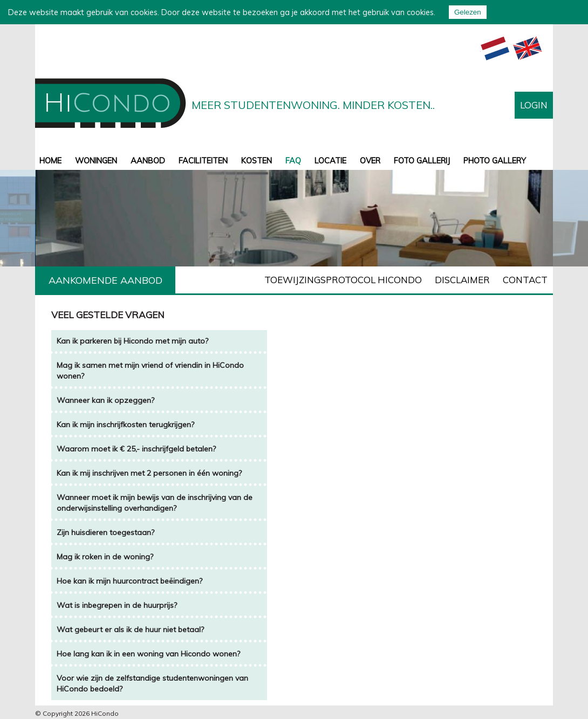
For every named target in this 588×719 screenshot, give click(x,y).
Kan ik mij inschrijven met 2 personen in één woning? (149, 473)
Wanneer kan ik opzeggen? (105, 400)
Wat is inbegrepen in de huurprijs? (117, 605)
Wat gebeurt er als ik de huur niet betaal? (130, 629)
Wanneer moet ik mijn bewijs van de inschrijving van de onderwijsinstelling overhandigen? (155, 503)
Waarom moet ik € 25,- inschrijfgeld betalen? (136, 449)
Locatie (330, 160)
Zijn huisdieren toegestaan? (105, 532)
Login (534, 105)
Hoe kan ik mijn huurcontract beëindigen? (129, 581)
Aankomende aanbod (105, 280)
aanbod (148, 160)
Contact (525, 280)
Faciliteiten (203, 160)
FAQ (293, 160)
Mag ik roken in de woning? (105, 557)
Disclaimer (462, 280)
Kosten (257, 160)
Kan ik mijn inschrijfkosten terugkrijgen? (127, 424)
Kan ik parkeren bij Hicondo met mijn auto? (132, 341)
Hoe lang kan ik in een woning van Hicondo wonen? (148, 654)
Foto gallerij (422, 160)
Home (50, 160)
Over (370, 160)
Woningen (96, 160)
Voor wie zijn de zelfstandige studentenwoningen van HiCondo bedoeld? (152, 683)
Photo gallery (495, 160)
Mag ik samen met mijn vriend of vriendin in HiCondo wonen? (150, 371)
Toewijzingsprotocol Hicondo (343, 280)
